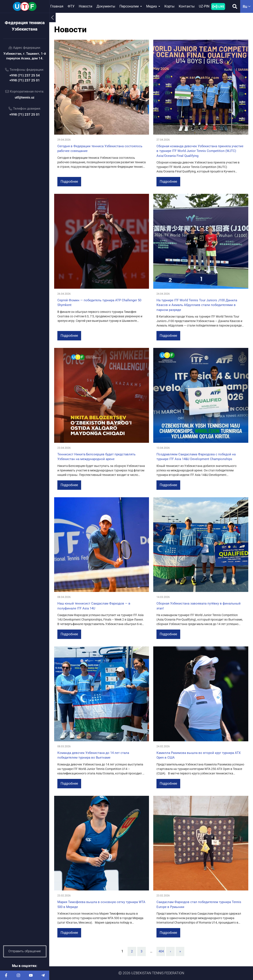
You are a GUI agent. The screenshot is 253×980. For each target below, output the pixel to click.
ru (247, 6)
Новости (86, 6)
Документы (106, 6)
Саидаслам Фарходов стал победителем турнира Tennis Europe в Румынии (199, 904)
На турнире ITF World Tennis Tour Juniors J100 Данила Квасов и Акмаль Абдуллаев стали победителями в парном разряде (197, 305)
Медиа (152, 6)
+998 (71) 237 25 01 (25, 80)
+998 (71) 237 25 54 (25, 75)
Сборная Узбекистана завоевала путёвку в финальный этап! (199, 606)
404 (161, 951)
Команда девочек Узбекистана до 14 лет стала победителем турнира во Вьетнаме (93, 755)
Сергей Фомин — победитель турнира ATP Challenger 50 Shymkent (99, 303)
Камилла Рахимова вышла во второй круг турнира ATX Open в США (199, 755)
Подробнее (69, 182)
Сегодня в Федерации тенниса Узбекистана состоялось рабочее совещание (100, 149)
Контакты (187, 6)
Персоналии (129, 6)
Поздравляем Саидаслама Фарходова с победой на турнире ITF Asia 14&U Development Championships (196, 457)
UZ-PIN (204, 6)
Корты (169, 6)
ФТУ (71, 6)
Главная (57, 6)
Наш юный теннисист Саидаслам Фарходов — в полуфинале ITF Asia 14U (94, 606)
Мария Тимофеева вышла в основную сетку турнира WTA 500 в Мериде (101, 904)
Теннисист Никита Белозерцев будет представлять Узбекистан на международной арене (96, 457)
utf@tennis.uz (25, 97)
